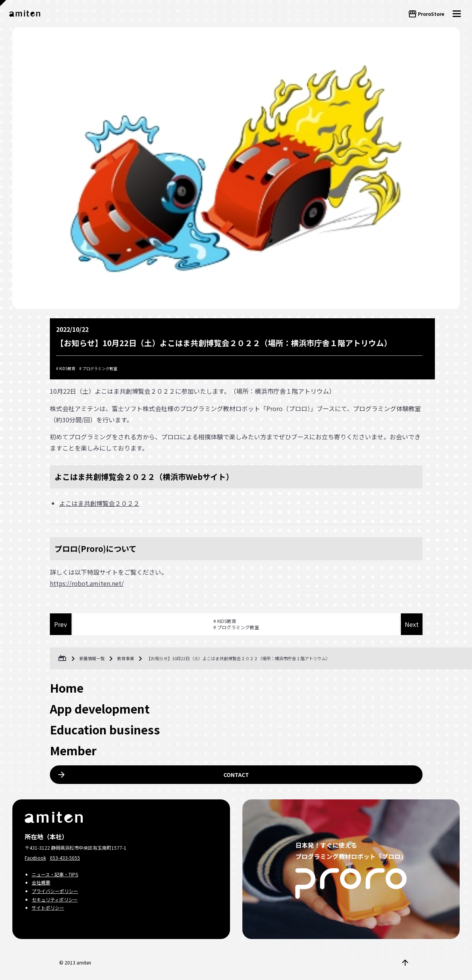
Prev (60, 624)
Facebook (35, 858)
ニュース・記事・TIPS (55, 874)
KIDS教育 (67, 368)
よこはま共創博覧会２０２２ (99, 503)
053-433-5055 (65, 858)
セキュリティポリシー (55, 899)
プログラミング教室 (100, 368)
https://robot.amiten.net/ (87, 583)
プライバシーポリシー (55, 891)
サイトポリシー (48, 907)
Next (412, 624)
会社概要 (41, 882)
